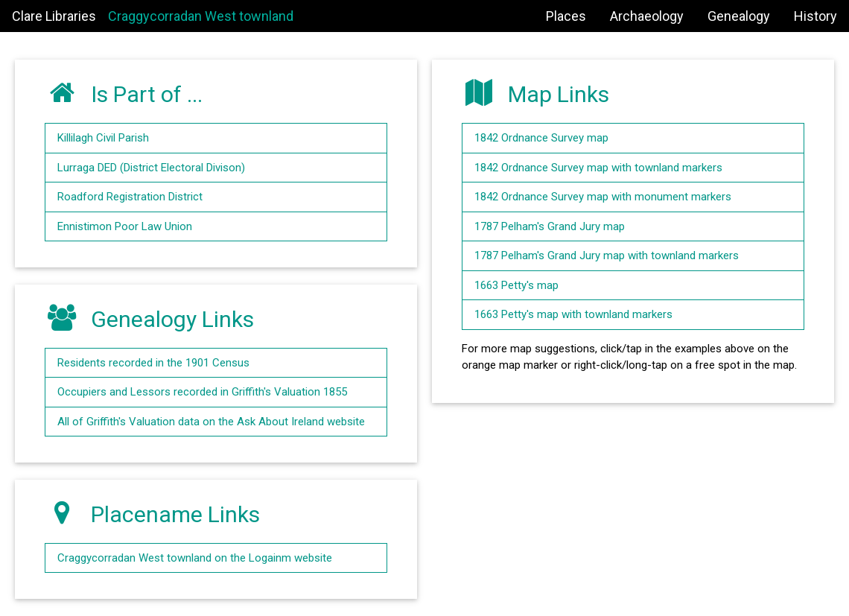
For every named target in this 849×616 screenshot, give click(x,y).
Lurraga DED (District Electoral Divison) (151, 168)
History (815, 16)
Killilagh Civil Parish (103, 138)
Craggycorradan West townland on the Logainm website (195, 558)
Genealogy (739, 16)
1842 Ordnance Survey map (541, 138)
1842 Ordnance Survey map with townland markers (598, 168)
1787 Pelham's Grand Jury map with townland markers (607, 255)
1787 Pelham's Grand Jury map (550, 226)
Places (566, 16)
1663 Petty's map (516, 285)
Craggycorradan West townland (201, 16)
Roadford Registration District (130, 197)
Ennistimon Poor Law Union (125, 226)
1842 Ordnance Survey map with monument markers (603, 197)
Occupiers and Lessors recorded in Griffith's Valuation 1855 (202, 392)
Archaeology (647, 16)
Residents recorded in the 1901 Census (153, 363)
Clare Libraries (54, 16)
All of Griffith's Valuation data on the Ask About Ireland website (211, 422)
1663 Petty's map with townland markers (573, 314)
